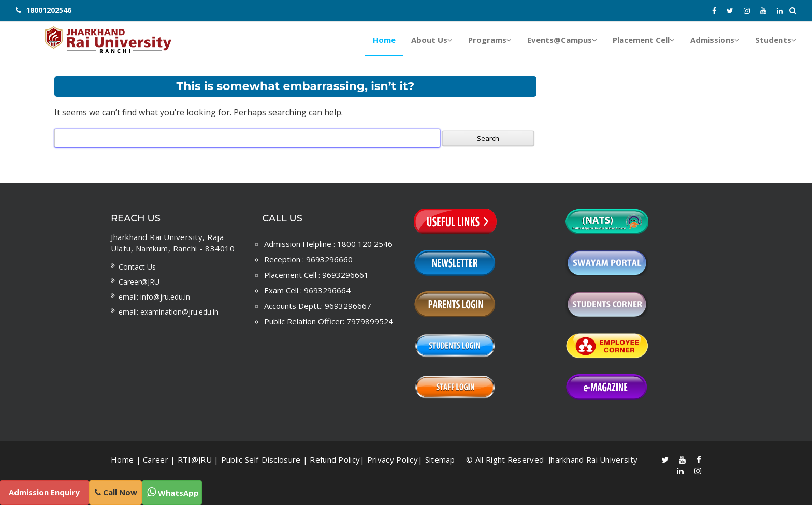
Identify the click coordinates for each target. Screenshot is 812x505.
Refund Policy (335, 459)
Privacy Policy (393, 459)
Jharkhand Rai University (592, 459)
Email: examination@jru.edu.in (169, 312)
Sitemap (440, 459)
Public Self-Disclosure (261, 459)
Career (156, 459)
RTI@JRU (195, 459)
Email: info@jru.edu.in (154, 297)
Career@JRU (139, 282)
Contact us (137, 267)
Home (122, 459)
